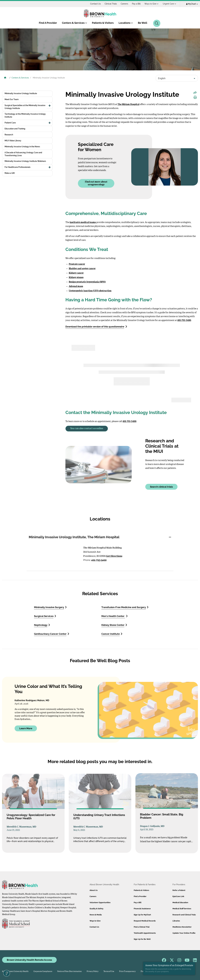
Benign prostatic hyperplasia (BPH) (87, 282)
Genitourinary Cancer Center (52, 634)
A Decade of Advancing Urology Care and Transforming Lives (23, 154)
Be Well (143, 23)
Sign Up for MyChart (142, 915)
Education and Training (15, 129)
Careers (124, 4)
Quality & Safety (96, 909)
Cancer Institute (112, 634)
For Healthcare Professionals (17, 167)
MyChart (192, 4)
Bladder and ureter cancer (82, 269)
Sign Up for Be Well (142, 939)
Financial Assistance (142, 909)
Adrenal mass (76, 286)
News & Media (96, 915)
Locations (126, 23)
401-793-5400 (99, 560)
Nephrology (42, 625)
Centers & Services (75, 23)
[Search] (157, 23)
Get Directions (114, 556)
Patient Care (10, 123)
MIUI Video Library (13, 141)
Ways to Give (151, 4)
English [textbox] (162, 78)
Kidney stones (76, 278)
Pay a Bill (136, 4)
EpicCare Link (178, 896)
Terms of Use (109, 971)
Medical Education (180, 902)
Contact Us (95, 4)
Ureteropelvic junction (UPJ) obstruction (90, 291)
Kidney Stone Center (114, 625)
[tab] (100, 537)
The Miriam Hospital (128, 105)
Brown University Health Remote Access (29, 960)
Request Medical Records (145, 921)
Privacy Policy (93, 971)
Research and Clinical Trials (184, 915)
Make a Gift (10, 173)
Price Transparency (127, 971)
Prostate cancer (77, 264)
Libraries (176, 921)
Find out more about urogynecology (96, 183)
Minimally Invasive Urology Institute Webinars (25, 161)
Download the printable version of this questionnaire (96, 327)
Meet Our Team (12, 99)
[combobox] (177, 78)
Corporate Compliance (43, 971)
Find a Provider (140, 896)
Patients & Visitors (103, 23)
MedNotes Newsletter (182, 927)
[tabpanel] (100, 557)
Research (9, 135)
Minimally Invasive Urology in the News (22, 147)
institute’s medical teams (83, 222)
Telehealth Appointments (145, 933)
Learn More (26, 728)
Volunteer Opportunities (100, 902)
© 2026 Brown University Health (15, 971)
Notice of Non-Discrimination (69, 971)
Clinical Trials (111, 4)
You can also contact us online (87, 429)
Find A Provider (48, 23)
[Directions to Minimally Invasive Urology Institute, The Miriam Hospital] (54, 555)
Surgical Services (45, 616)
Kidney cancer (76, 273)
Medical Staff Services (182, 909)
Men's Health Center (115, 616)
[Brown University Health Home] (5, 78)
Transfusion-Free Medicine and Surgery (125, 607)
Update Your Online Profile (184, 933)
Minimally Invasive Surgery (50, 607)
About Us (94, 890)
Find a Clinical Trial (142, 927)
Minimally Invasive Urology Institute (21, 93)
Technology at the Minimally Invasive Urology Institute (25, 115)
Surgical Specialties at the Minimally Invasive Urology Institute (25, 107)
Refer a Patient (179, 890)
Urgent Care (169, 4)
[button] (50, 106)
